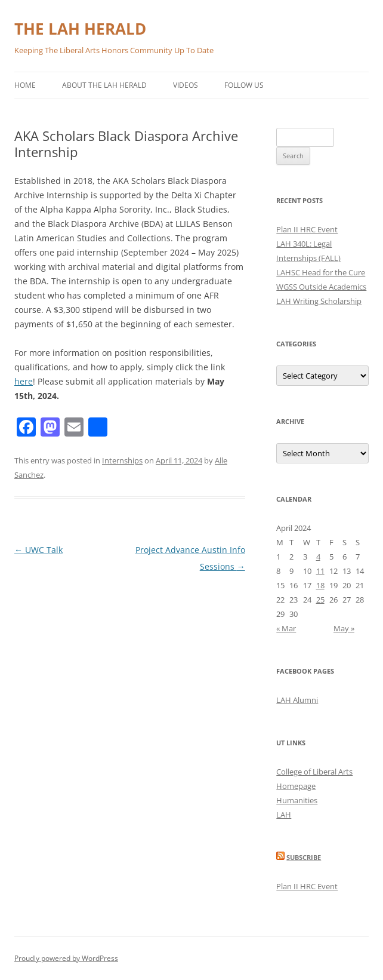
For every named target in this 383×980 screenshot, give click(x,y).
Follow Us (244, 85)
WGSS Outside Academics (321, 287)
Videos (186, 85)
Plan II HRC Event (307, 229)
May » (344, 628)
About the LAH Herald (104, 85)
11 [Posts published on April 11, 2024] (320, 571)
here (24, 381)
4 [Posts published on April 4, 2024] (318, 557)
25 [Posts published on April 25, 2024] (320, 600)
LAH (284, 815)
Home (25, 85)
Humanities (297, 800)
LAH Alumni (297, 700)
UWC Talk (38, 550)
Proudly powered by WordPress (66, 958)
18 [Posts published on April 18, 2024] (320, 585)
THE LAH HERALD (80, 29)
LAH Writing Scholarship (319, 301)
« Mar (286, 628)
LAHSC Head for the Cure (321, 272)
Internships (122, 460)
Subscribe (304, 857)
